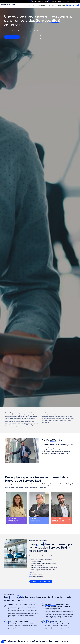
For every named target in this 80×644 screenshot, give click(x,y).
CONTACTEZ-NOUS (56, 1)
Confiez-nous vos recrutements (38, 581)
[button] (3, 642)
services (31, 5)
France (67, 1)
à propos (52, 5)
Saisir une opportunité (29, 37)
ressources (61, 5)
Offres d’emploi (72, 5)
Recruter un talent (10, 37)
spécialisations (41, 5)
